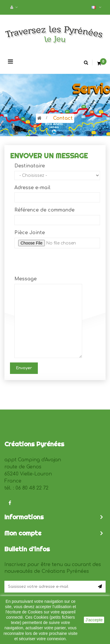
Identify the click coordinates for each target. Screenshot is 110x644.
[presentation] (59, 264)
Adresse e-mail (32, 188)
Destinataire (30, 166)
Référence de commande (44, 210)
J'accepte (94, 620)
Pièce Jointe (30, 233)
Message (26, 279)
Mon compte (23, 533)
